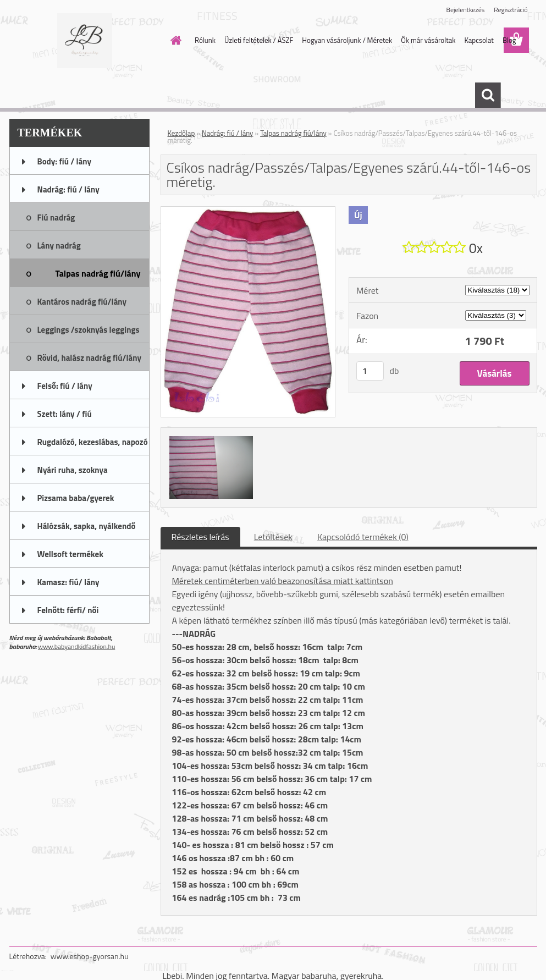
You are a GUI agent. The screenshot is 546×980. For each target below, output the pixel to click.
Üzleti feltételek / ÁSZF (259, 40)
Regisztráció (511, 10)
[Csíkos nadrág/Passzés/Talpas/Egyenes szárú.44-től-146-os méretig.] (248, 211)
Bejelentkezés (466, 10)
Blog (509, 40)
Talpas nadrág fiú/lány (293, 133)
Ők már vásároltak (428, 40)
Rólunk (205, 40)
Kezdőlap (181, 133)
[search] (488, 95)
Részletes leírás (200, 537)
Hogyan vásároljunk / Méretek (347, 40)
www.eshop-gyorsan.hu (90, 956)
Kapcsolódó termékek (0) (363, 537)
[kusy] (370, 371)
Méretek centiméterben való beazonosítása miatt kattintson (283, 581)
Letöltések (273, 537)
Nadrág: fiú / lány (227, 133)
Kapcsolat (479, 40)
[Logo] (85, 41)
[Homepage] (174, 40)
